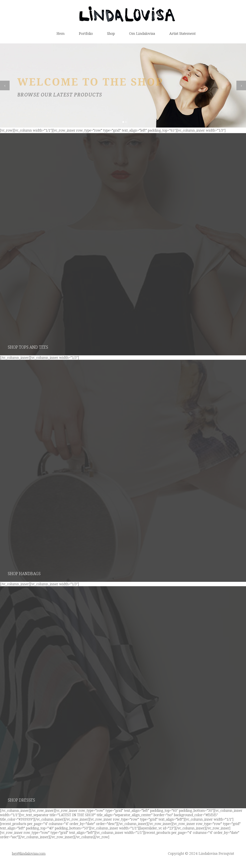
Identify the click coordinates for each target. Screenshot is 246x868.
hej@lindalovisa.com (29, 853)
